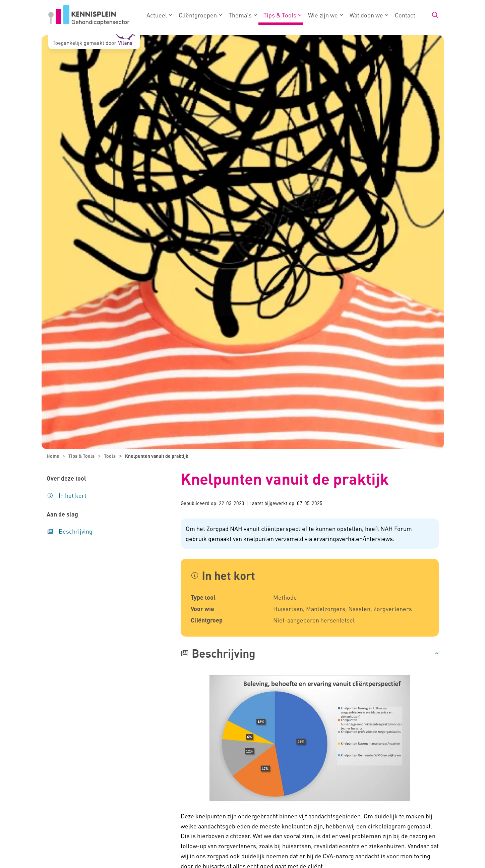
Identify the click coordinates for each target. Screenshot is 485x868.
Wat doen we (366, 15)
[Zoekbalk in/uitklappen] (435, 15)
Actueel (157, 15)
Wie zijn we (323, 15)
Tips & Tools (280, 15)
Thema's (240, 15)
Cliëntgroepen (198, 15)
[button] (310, 653)
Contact (405, 15)
